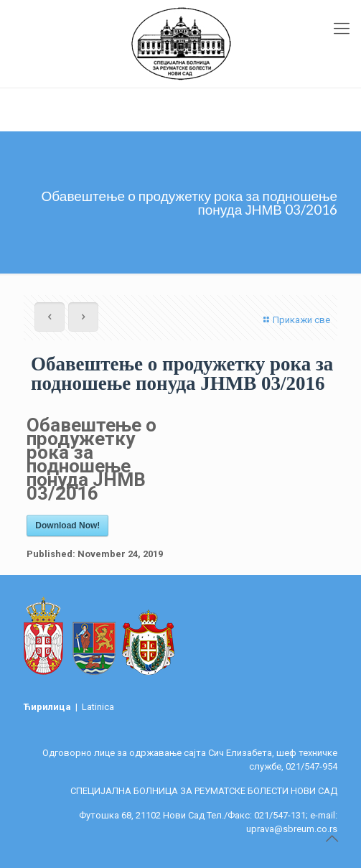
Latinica (98, 707)
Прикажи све (295, 320)
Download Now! (67, 526)
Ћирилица (48, 707)
